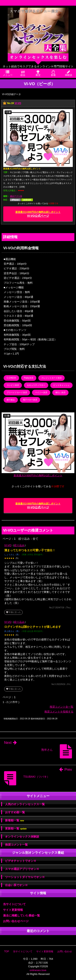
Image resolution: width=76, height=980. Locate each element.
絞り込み (19, 545)
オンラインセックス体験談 (22, 837)
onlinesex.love (38, 970)
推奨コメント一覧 (16, 845)
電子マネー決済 (30, 400)
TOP (6, 951)
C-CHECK (11, 378)
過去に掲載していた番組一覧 (21, 915)
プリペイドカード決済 (17, 392)
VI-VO (18, 103)
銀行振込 (11, 400)
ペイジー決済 (41, 392)
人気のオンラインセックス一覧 (25, 804)
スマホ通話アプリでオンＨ (22, 869)
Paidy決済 (29, 378)
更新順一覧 (16, 829)
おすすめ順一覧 (15, 812)
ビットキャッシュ (61, 385)
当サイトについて (14, 904)
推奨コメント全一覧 (62, 707)
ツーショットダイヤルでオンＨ (25, 877)
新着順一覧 (14, 820)
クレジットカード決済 (51, 378)
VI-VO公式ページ (38, 214)
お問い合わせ (65, 951)
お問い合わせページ (16, 921)
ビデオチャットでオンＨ (21, 861)
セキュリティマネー (36, 385)
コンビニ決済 (13, 385)
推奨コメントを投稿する (59, 712)
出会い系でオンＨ (16, 885)
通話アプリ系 (16, 196)
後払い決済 (60, 392)
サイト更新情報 (13, 910)
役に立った (13, 612)
